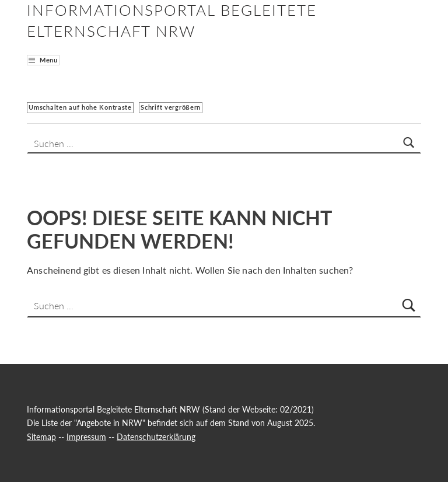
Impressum (86, 437)
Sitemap (41, 437)
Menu (49, 60)
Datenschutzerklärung (156, 437)
